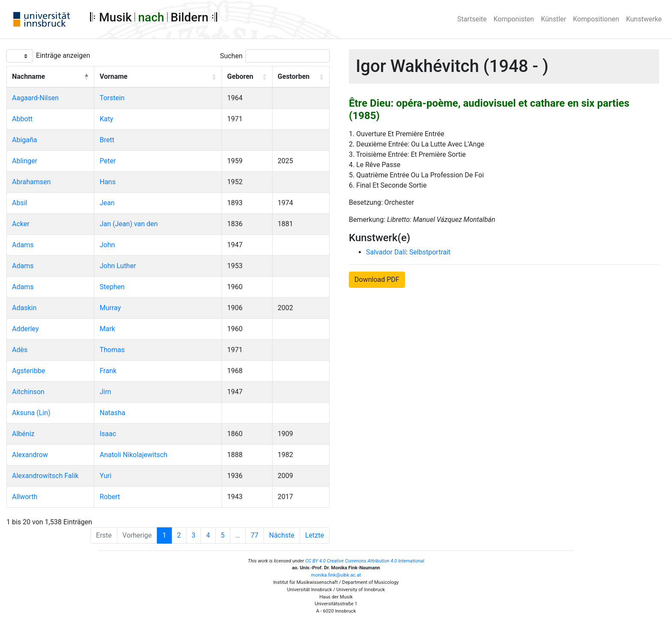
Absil (19, 203)
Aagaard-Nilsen (35, 98)
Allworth (25, 497)
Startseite (472, 19)
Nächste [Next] (282, 535)
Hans (107, 182)
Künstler (553, 19)
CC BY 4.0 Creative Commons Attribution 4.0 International (365, 561)
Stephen (112, 287)
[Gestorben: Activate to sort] (301, 77)
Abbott (22, 119)
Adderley (25, 329)
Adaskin (24, 308)
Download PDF (377, 280)
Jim (105, 392)
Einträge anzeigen (63, 55)
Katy (106, 119)
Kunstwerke (644, 19)
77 (255, 535)
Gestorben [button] (294, 76)
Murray (110, 308)
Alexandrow (30, 455)
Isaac (108, 434)
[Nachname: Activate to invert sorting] (51, 77)
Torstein (112, 98)
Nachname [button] (28, 76)
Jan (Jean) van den (129, 224)
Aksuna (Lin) (31, 413)
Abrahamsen (31, 182)
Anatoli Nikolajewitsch (133, 455)
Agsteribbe (28, 371)
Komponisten (514, 19)
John (107, 245)
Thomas (112, 350)
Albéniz (23, 434)
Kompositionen (596, 19)
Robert (110, 497)
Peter (108, 161)
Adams (23, 245)
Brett (107, 140)
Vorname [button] (113, 76)
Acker (21, 224)
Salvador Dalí (386, 252)
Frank (108, 371)
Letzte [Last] (315, 535)
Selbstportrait (430, 252)
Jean (107, 203)
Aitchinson (28, 392)
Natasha (112, 413)
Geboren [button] (240, 76)
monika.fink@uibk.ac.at (336, 575)
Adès (20, 350)
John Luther (118, 266)
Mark (107, 329)
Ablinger (25, 161)
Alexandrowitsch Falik (45, 476)
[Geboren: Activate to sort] (247, 77)
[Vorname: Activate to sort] (158, 77)
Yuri (105, 476)
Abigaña (25, 140)
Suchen (231, 56)
